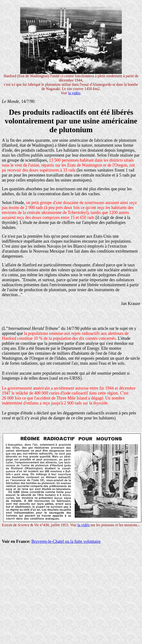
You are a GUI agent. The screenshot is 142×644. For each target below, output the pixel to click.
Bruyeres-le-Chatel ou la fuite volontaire (66, 541)
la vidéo (74, 93)
